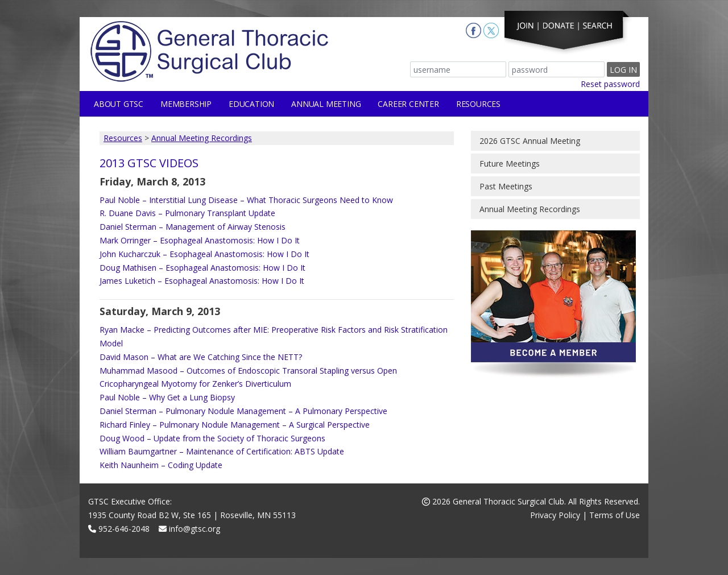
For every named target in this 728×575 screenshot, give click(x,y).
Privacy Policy (555, 515)
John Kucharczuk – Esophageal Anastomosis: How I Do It (204, 254)
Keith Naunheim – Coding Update (161, 465)
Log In (623, 70)
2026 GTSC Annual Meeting (530, 141)
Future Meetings (510, 164)
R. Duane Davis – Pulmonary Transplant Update (187, 213)
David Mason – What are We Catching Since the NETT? (201, 357)
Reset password (610, 84)
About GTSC (119, 104)
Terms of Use (615, 515)
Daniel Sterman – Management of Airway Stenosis (193, 227)
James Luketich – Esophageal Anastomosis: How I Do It (202, 281)
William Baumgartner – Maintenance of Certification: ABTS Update (222, 451)
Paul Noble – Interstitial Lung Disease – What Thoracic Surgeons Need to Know (246, 200)
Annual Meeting (326, 104)
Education (251, 104)
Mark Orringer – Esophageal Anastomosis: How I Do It (200, 240)
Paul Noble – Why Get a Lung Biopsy (167, 397)
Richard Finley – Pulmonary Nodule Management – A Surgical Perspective (235, 425)
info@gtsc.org (189, 529)
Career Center (408, 104)
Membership (186, 104)
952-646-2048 (119, 529)
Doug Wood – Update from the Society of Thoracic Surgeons (212, 438)
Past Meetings (506, 186)
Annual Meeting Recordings (202, 138)
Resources (478, 104)
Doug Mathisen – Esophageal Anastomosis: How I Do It (202, 268)
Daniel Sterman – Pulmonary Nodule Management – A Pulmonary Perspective (243, 411)
